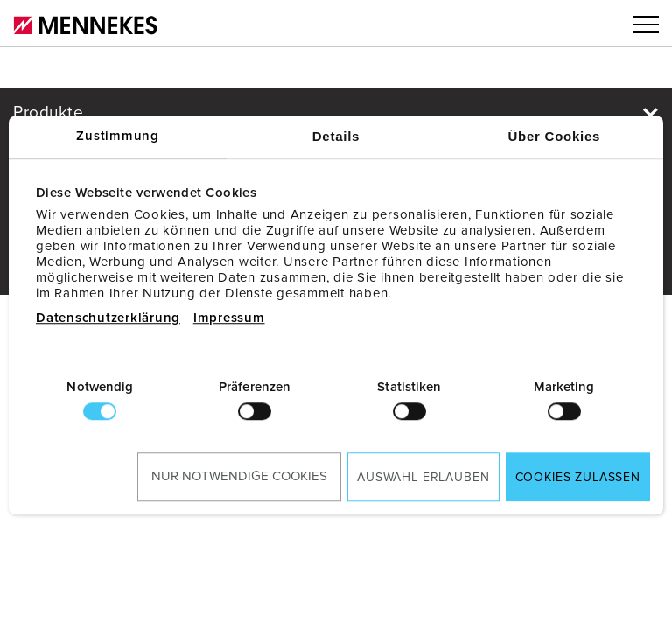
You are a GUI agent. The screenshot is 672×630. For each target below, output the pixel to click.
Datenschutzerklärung (108, 318)
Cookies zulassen (578, 478)
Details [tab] (336, 136)
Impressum (229, 318)
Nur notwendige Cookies (239, 476)
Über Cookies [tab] (554, 136)
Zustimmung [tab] (118, 136)
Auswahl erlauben (423, 478)
